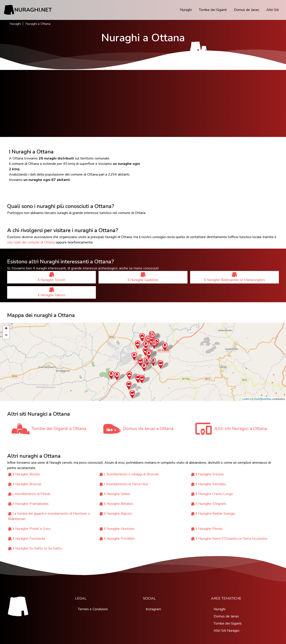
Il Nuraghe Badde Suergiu (215, 514)
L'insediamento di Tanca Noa (126, 484)
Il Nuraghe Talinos (52, 292)
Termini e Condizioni (93, 609)
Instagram (153, 609)
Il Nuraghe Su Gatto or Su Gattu (37, 548)
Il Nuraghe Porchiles (119, 539)
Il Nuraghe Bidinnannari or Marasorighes (234, 277)
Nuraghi (186, 10)
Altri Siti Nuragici (226, 631)
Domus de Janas (247, 10)
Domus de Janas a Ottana (148, 429)
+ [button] (6, 329)
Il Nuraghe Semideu (211, 484)
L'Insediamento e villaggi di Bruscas (131, 474)
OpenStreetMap (263, 399)
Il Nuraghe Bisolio (26, 474)
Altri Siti (273, 10)
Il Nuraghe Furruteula (29, 539)
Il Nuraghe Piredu (209, 529)
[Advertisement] (143, 103)
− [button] (6, 336)
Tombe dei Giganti (213, 10)
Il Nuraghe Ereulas (210, 474)
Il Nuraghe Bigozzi (118, 514)
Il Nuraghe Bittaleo (119, 504)
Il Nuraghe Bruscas (27, 484)
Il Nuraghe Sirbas (117, 494)
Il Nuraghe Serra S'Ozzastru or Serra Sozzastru (231, 539)
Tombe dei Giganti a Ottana (59, 429)
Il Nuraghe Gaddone (143, 277)
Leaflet (246, 399)
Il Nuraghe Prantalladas (31, 504)
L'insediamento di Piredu (32, 494)
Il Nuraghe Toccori (52, 277)
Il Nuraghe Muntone (119, 529)
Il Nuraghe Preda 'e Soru (31, 529)
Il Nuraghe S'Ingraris (211, 504)
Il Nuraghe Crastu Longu (214, 494)
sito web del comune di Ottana (31, 242)
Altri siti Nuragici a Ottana (241, 429)
